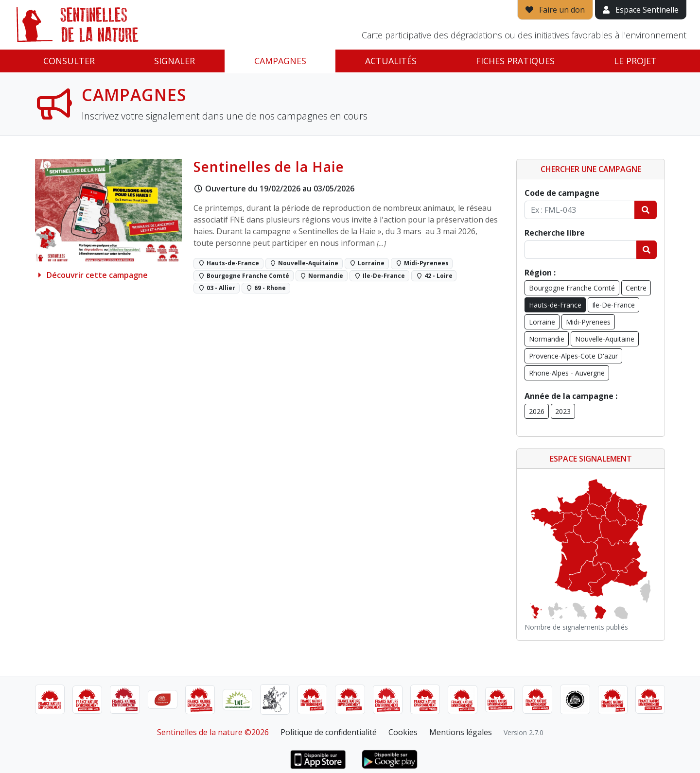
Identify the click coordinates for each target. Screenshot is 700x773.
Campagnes (280, 61)
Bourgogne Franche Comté (572, 288)
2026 (537, 411)
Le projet (635, 61)
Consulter (69, 61)
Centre (636, 288)
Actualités (391, 61)
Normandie (547, 339)
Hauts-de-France (555, 305)
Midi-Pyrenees (588, 322)
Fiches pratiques (515, 61)
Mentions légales (461, 732)
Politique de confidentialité (329, 732)
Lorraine (542, 322)
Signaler (175, 61)
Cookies (403, 732)
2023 (563, 411)
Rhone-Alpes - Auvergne (567, 373)
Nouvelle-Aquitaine (605, 339)
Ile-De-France (613, 305)
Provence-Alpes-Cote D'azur (573, 356)
